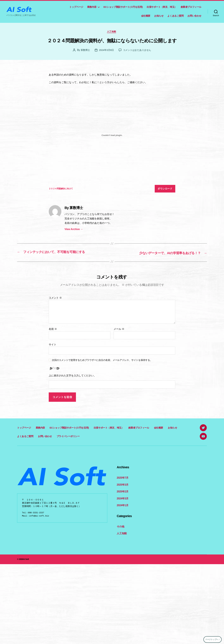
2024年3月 (122, 498)
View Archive (74, 230)
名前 (53, 329)
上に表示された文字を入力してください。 (72, 376)
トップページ (76, 7)
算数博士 (84, 51)
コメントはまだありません (138, 51)
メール (119, 329)
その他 (120, 526)
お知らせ (159, 16)
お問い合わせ (194, 16)
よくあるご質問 (175, 16)
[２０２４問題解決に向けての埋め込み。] (112, 136)
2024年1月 (122, 505)
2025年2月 (122, 492)
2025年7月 (122, 478)
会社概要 (146, 16)
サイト (52, 345)
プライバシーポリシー (68, 437)
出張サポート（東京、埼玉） (162, 7)
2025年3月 (122, 485)
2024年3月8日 (106, 51)
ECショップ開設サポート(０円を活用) (123, 7)
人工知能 (112, 32)
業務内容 (92, 7)
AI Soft (26, 558)
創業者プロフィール (191, 7)
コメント (55, 298)
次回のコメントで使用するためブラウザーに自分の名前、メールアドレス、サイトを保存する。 (102, 360)
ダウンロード (165, 189)
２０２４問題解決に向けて (61, 189)
